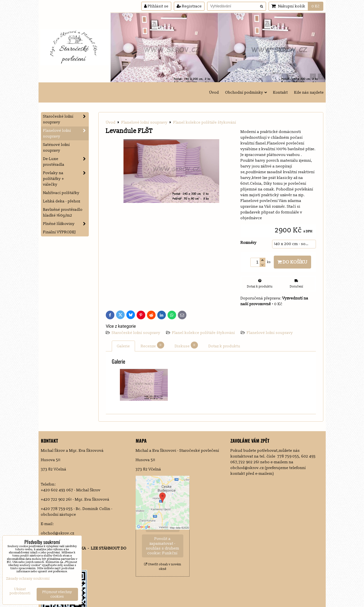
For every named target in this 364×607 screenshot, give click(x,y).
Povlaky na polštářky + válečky (66, 179)
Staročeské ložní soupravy (137, 333)
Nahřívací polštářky (61, 193)
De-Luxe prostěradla (66, 162)
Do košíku (292, 262)
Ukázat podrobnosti (20, 591)
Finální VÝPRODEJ (59, 232)
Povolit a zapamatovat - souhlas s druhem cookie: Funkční (163, 546)
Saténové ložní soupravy (56, 148)
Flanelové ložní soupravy (270, 333)
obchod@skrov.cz (58, 533)
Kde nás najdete (309, 92)
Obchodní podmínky (246, 92)
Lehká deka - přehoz (62, 201)
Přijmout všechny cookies (57, 594)
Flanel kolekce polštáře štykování (204, 333)
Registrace (189, 6)
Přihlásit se (156, 6)
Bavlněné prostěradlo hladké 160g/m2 (63, 212)
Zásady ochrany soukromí (28, 579)
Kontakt (280, 92)
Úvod (214, 92)
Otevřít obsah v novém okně (163, 567)
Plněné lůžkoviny (66, 224)
